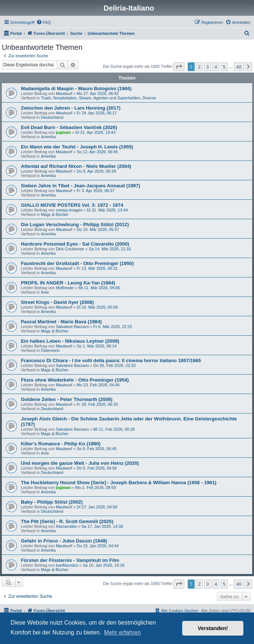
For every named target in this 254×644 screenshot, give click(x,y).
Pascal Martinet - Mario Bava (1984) (61, 322)
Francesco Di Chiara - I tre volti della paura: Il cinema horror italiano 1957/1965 (111, 360)
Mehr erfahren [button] (123, 632)
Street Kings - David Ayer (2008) (57, 302)
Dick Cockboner (70, 249)
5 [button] (224, 67)
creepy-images (69, 210)
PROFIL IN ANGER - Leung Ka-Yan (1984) (68, 283)
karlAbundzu (67, 565)
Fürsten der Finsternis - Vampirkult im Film (70, 560)
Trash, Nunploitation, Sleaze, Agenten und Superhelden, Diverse (98, 98)
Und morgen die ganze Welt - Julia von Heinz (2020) (80, 463)
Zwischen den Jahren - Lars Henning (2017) (71, 108)
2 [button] (199, 67)
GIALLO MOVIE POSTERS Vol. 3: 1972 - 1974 (72, 205)
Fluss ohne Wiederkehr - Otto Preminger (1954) (75, 380)
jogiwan (63, 132)
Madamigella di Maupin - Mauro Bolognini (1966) (76, 89)
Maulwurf (64, 93)
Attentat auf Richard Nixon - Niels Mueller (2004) (76, 166)
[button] (179, 67)
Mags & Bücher (54, 214)
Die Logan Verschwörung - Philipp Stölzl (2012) (75, 225)
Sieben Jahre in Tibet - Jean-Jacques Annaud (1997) (80, 186)
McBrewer (65, 288)
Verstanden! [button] (213, 628)
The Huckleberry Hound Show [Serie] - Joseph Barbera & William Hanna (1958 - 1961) (119, 483)
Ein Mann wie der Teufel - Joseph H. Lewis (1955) (77, 147)
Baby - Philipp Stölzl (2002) (52, 502)
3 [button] (208, 67)
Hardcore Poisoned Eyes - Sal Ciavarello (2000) (75, 244)
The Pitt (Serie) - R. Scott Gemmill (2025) (67, 521)
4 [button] (216, 67)
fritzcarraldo (66, 526)
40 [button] (239, 67)
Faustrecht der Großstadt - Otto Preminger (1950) (77, 263)
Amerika (48, 137)
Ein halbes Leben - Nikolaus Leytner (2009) (70, 341)
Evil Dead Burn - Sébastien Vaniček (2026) (69, 127)
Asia (45, 292)
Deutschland (52, 117)
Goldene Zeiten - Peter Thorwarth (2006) (67, 399)
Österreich (50, 350)
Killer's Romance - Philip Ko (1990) (61, 444)
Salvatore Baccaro (72, 327)
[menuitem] (44, 22)
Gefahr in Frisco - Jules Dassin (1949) (64, 541)
